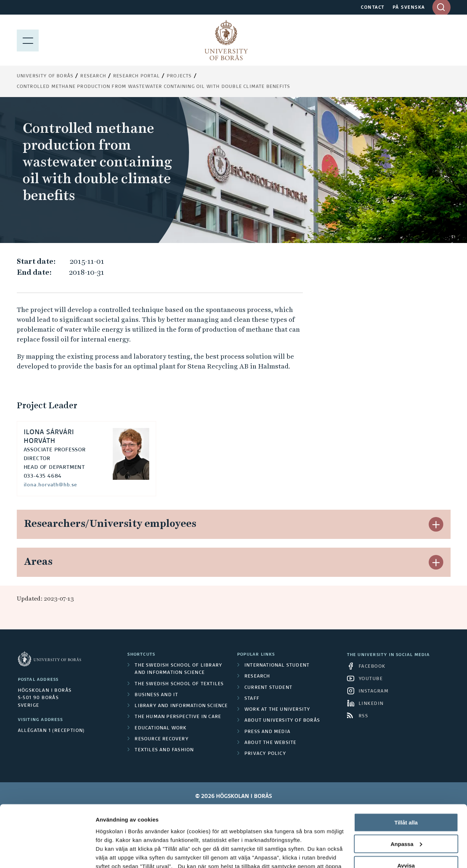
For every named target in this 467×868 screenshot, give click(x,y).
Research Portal (136, 76)
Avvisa (406, 808)
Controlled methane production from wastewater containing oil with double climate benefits (154, 87)
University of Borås (45, 76)
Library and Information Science (181, 706)
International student (277, 666)
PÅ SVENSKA (409, 8)
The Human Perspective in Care (178, 717)
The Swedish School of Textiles (179, 684)
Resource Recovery (161, 739)
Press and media (267, 732)
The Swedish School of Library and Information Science (178, 669)
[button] (436, 524)
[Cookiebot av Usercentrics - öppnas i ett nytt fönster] (47, 854)
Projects (179, 76)
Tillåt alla (406, 765)
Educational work (161, 728)
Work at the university (277, 710)
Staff (252, 699)
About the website (270, 743)
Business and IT (156, 695)
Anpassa (406, 786)
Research (93, 76)
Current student (268, 688)
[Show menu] (28, 40)
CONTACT (373, 8)
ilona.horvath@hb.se (50, 485)
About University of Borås (282, 721)
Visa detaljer (112, 854)
